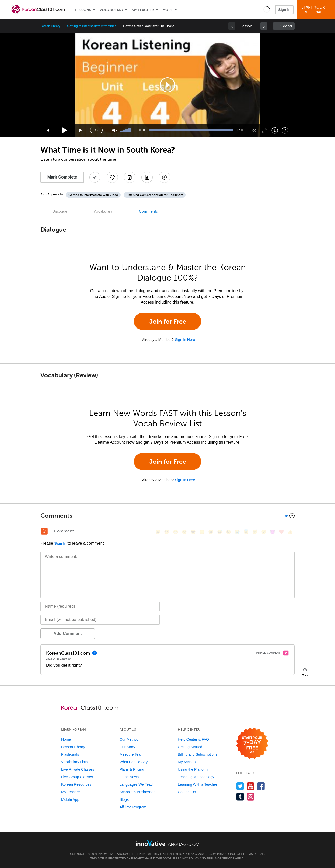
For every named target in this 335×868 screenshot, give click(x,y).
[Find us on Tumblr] (240, 797)
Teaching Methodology (196, 777)
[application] (167, 85)
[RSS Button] (44, 531)
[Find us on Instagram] (251, 797)
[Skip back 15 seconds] (48, 130)
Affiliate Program (133, 807)
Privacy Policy (229, 854)
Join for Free (168, 321)
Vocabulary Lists (74, 762)
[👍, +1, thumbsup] (290, 532)
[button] (267, 9)
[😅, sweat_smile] (220, 532)
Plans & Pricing (132, 769)
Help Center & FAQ (193, 739)
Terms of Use (253, 854)
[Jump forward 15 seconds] (81, 130)
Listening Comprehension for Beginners (155, 195)
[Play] (65, 130)
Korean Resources (76, 784)
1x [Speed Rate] (96, 130)
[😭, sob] (237, 532)
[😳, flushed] (167, 532)
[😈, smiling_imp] (273, 532)
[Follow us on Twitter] (240, 786)
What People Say (134, 762)
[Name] (100, 606)
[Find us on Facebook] (261, 786)
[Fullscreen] (265, 130)
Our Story (127, 747)
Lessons (83, 10)
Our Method (129, 739)
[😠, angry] (202, 532)
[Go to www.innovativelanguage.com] (167, 843)
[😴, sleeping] (255, 532)
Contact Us (187, 792)
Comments (148, 211)
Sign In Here (185, 340)
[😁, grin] (176, 532)
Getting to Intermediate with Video (92, 26)
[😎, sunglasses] (193, 532)
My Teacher (143, 10)
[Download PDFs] (147, 177)
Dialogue (60, 211)
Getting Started (190, 747)
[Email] (100, 620)
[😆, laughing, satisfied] (211, 532)
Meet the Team (131, 754)
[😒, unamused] (184, 532)
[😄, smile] (158, 532)
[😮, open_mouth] (264, 532)
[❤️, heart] (281, 532)
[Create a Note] (130, 177)
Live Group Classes (77, 777)
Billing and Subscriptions (198, 754)
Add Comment (68, 634)
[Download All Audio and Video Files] (164, 177)
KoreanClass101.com (199, 854)
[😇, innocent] (246, 532)
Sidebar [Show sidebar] (286, 26)
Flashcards (70, 754)
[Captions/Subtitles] (254, 130)
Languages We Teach (137, 784)
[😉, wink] (228, 532)
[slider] (125, 130)
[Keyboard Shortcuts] (285, 130)
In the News (129, 777)
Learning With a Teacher (198, 784)
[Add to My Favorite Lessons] (112, 177)
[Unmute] (115, 130)
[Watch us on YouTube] (251, 786)
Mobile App (70, 799)
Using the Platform (193, 769)
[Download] (275, 130)
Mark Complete (62, 177)
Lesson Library (50, 26)
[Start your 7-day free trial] (252, 744)
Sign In (284, 10)
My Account (187, 762)
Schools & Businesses (138, 792)
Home (66, 739)
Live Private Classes (78, 769)
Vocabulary (111, 10)
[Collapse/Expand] (167, 516)
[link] (264, 26)
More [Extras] (167, 10)
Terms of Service (221, 858)
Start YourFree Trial (317, 10)
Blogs (124, 799)
